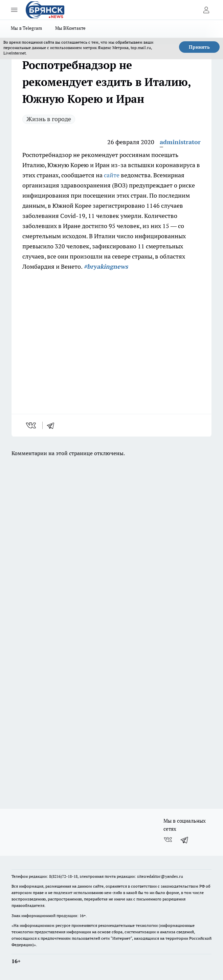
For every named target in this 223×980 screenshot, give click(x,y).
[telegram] (53, 425)
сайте (112, 175)
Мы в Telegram (27, 28)
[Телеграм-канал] (185, 840)
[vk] (32, 425)
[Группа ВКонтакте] (168, 840)
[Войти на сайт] (206, 10)
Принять (199, 47)
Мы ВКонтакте (71, 28)
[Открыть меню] (14, 10)
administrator (180, 142)
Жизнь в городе (49, 119)
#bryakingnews (106, 266)
